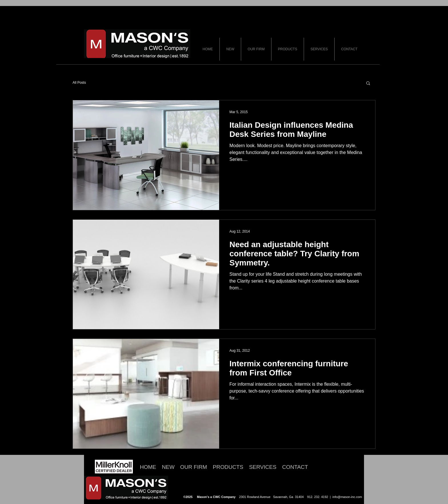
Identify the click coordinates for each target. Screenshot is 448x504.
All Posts (79, 83)
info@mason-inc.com (347, 497)
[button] (368, 84)
